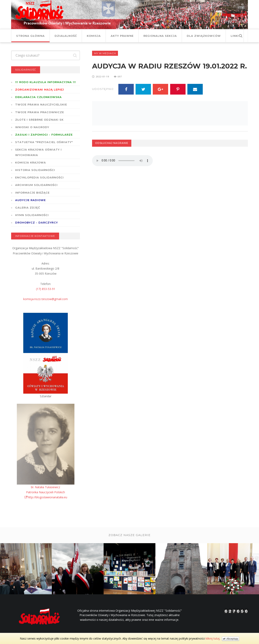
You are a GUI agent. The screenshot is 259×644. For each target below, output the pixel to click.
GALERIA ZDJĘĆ (28, 208)
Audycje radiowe (30, 200)
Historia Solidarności (35, 170)
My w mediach (105, 53)
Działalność (66, 36)
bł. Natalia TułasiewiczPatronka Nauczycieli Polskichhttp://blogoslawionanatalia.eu (46, 492)
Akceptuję (230, 639)
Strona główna (30, 36)
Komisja (94, 36)
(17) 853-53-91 (46, 289)
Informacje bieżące (32, 193)
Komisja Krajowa (31, 162)
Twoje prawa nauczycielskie (41, 104)
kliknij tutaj (213, 638)
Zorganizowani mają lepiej (40, 90)
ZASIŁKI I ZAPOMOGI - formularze (44, 135)
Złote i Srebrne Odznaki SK (39, 120)
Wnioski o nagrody (32, 127)
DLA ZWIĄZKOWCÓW (204, 36)
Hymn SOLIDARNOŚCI (32, 215)
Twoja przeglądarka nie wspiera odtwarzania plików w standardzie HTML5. (122, 161)
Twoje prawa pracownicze (40, 112)
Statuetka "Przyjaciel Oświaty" (44, 142)
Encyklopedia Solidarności (39, 177)
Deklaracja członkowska (38, 97)
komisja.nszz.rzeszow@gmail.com (46, 299)
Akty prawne (122, 36)
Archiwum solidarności (36, 185)
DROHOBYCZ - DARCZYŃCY (37, 222)
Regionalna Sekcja (160, 36)
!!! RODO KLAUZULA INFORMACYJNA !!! (46, 82)
